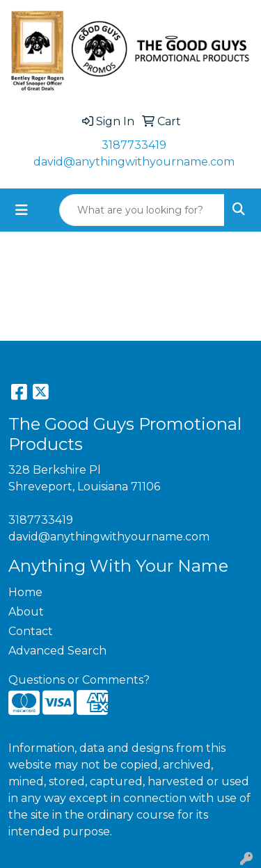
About (26, 612)
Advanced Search (57, 651)
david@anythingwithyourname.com (134, 162)
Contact (31, 631)
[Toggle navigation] (22, 210)
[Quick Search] (142, 210)
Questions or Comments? (79, 680)
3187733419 (134, 145)
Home (25, 592)
